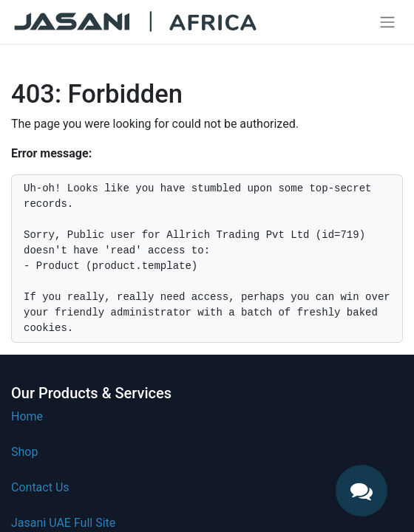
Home (27, 416)
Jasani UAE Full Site (63, 523)
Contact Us (40, 487)
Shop (24, 452)
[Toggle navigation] (387, 22)
